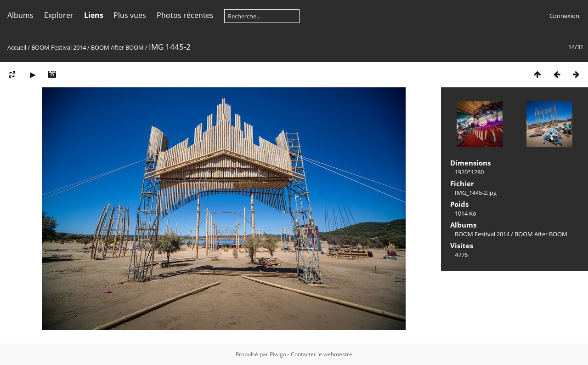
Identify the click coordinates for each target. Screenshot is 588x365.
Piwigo (278, 354)
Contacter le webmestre (322, 354)
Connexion (564, 16)
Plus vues (130, 15)
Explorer (59, 15)
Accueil (17, 47)
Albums (20, 15)
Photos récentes (185, 15)
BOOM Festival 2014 (59, 47)
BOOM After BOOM (117, 47)
